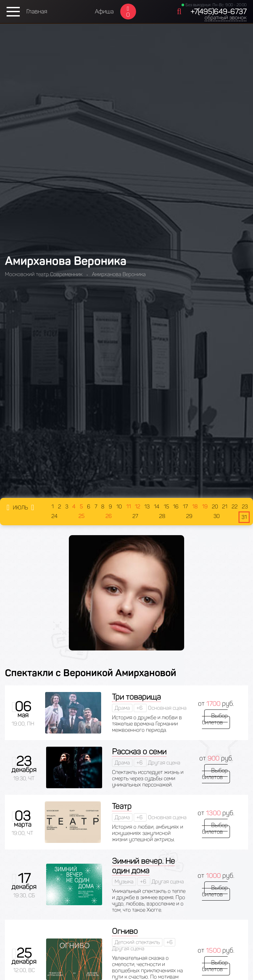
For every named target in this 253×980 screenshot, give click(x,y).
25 (81, 516)
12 (137, 507)
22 (235, 507)
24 (55, 516)
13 (147, 507)
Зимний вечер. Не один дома (143, 866)
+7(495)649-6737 (218, 12)
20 (215, 507)
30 (217, 516)
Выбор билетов (216, 719)
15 (166, 507)
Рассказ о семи (139, 751)
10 (119, 507)
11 (128, 507)
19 (205, 507)
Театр (122, 806)
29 (189, 516)
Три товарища (136, 697)
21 (225, 507)
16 (176, 507)
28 (162, 516)
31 (244, 517)
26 (109, 516)
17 (185, 507)
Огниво (125, 931)
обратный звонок (225, 18)
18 (195, 507)
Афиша (104, 12)
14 (157, 507)
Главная (37, 12)
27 (135, 516)
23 (245, 507)
